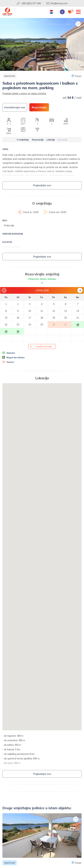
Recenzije (63, 140)
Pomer (78, 76)
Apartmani (10, 76)
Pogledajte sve (42, 185)
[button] (42, 68)
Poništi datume (44, 346)
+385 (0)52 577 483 (31, 3)
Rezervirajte (39, 107)
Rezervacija (38, 140)
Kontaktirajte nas (15, 107)
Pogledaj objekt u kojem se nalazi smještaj (24, 93)
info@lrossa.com (59, 3)
